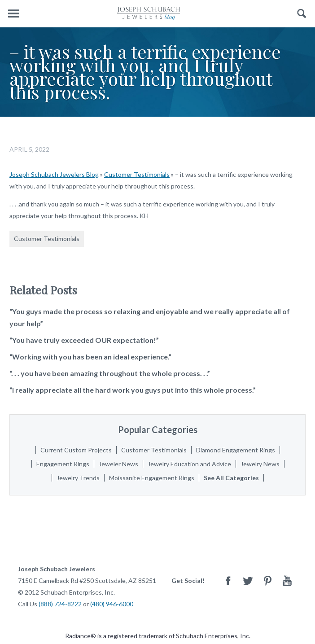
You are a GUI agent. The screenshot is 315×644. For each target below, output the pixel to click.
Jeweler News (118, 464)
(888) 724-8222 (60, 604)
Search (302, 14)
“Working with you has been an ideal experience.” (90, 357)
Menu (13, 14)
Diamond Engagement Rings (236, 450)
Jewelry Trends (78, 478)
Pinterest (267, 580)
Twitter (248, 580)
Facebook (228, 580)
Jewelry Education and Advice (189, 464)
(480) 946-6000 (112, 604)
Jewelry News (260, 464)
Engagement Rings (63, 464)
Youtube (287, 580)
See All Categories (231, 478)
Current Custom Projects (76, 450)
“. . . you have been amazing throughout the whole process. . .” (110, 373)
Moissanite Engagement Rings (152, 478)
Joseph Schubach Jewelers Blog (54, 174)
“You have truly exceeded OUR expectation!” (84, 340)
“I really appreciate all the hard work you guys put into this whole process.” (133, 390)
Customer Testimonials (137, 174)
